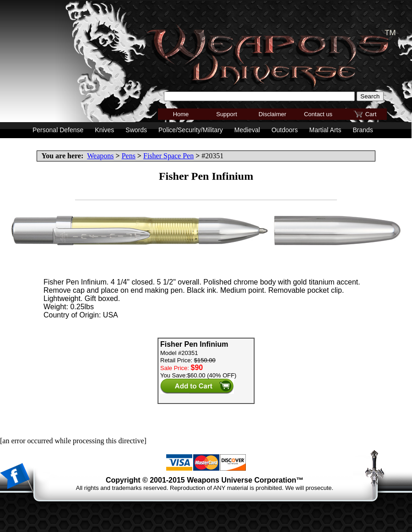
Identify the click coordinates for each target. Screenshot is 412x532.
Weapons (100, 156)
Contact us (318, 114)
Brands (363, 130)
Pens (129, 156)
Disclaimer (273, 114)
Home (181, 114)
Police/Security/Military (191, 130)
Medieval (247, 130)
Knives (104, 130)
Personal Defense (58, 130)
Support (227, 114)
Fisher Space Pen (168, 156)
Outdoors (285, 130)
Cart (371, 114)
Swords (136, 130)
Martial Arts (325, 130)
